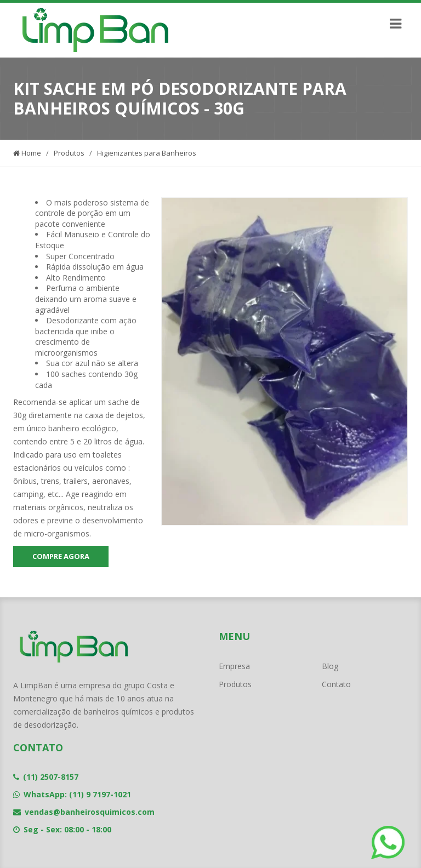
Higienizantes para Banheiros (147, 153)
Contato (336, 684)
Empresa (234, 666)
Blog (330, 666)
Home (27, 153)
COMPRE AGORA (61, 556)
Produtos (69, 153)
